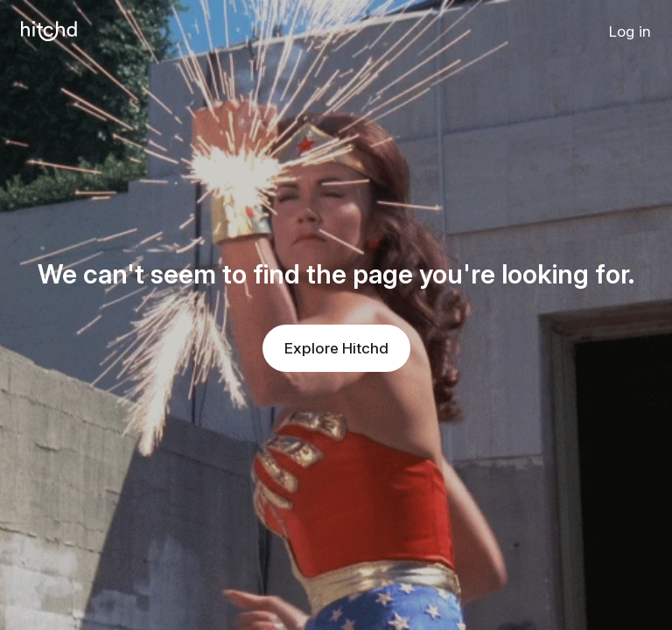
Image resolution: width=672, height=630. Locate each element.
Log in (630, 31)
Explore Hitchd (336, 348)
